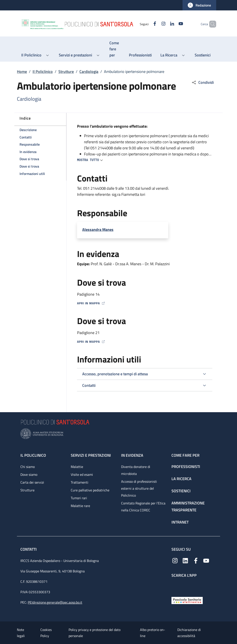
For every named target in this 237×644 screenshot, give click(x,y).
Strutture (66, 72)
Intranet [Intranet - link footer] (180, 522)
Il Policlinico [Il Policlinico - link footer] (33, 455)
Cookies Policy (46, 633)
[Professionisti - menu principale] (140, 55)
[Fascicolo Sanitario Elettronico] (187, 600)
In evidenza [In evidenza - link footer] (132, 455)
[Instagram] (156, 24)
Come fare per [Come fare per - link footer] (185, 455)
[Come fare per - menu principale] (115, 49)
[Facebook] (147, 24)
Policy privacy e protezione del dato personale (95, 633)
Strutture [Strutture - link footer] (27, 490)
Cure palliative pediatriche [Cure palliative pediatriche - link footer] (90, 490)
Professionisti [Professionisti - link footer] (186, 467)
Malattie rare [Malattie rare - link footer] (80, 506)
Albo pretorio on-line (153, 633)
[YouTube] (173, 24)
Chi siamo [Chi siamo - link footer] (28, 467)
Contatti (29, 549)
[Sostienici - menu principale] (203, 55)
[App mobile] (175, 586)
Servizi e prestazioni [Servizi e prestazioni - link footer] (91, 455)
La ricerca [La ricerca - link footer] (181, 479)
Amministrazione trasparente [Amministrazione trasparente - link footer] (188, 506)
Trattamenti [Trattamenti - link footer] (80, 482)
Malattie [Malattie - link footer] (77, 467)
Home (22, 72)
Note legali (21, 633)
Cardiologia (89, 72)
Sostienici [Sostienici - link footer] (181, 491)
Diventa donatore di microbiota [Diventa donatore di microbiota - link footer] (136, 470)
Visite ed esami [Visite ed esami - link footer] (82, 474)
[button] (199, 5)
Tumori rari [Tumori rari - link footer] (79, 498)
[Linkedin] (165, 24)
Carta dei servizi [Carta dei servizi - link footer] (32, 482)
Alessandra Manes (98, 230)
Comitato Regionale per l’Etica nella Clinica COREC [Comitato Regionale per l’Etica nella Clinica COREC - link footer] (143, 507)
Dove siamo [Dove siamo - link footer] (29, 474)
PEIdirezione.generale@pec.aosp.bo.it (55, 602)
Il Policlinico (43, 72)
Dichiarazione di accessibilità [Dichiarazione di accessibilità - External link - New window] (189, 633)
